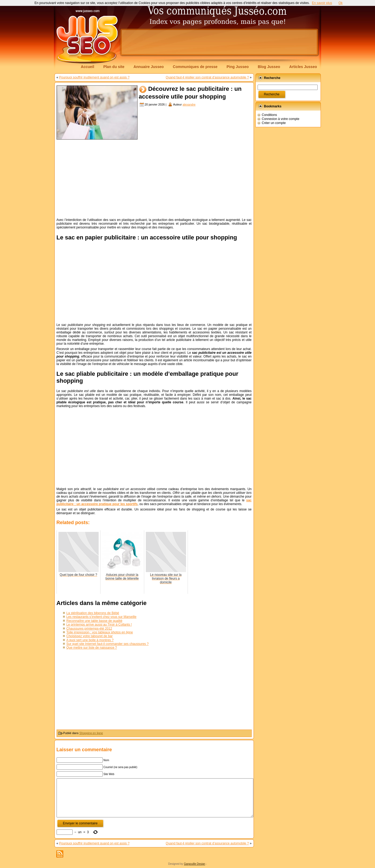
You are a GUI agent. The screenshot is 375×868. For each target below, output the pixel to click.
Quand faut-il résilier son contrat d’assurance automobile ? (207, 77)
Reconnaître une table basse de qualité (94, 621)
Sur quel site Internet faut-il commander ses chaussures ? (108, 644)
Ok (341, 3)
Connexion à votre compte (281, 119)
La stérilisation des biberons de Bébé (93, 613)
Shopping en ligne (91, 733)
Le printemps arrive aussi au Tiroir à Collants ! (99, 625)
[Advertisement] (219, 42)
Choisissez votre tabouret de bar (90, 636)
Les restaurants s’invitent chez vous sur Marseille (101, 617)
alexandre (189, 104)
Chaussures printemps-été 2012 (89, 629)
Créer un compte (274, 123)
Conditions (270, 115)
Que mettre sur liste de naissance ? (92, 648)
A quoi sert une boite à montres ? (90, 640)
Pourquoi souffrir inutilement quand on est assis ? (94, 77)
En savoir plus (322, 3)
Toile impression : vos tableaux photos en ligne (100, 632)
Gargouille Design (195, 864)
